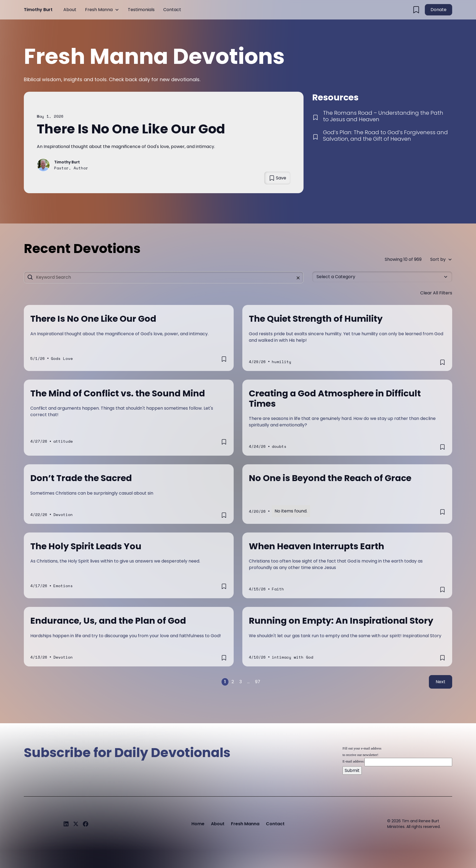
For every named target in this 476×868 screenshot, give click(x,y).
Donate (438, 10)
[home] (38, 10)
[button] (102, 10)
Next (441, 682)
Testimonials (141, 10)
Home (198, 824)
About (70, 10)
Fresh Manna (99, 10)
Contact (172, 10)
